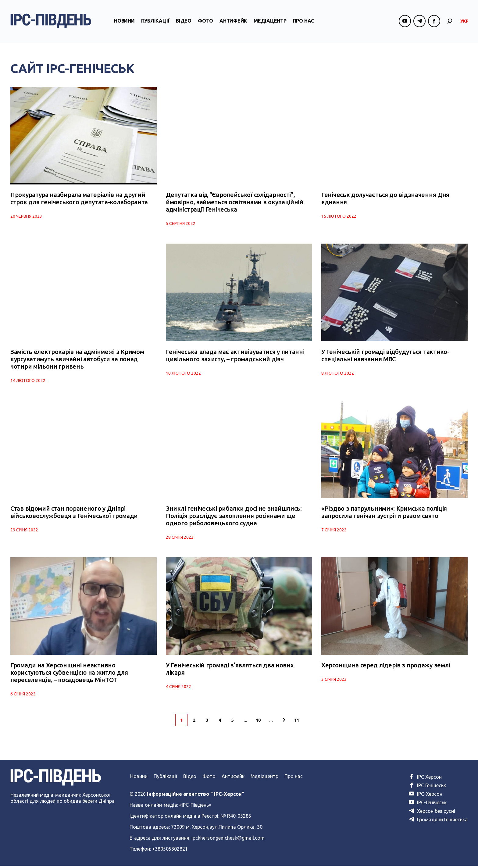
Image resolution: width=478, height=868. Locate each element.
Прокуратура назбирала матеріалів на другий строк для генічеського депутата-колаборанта (79, 199)
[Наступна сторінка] (284, 722)
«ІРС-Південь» (195, 807)
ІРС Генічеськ (427, 788)
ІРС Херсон (425, 779)
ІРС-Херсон (426, 796)
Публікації (155, 22)
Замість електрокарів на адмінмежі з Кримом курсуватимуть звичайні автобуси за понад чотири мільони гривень (77, 360)
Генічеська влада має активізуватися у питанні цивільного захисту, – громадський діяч (235, 356)
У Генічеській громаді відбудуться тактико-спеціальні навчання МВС (385, 356)
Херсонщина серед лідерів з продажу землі (386, 667)
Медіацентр (270, 22)
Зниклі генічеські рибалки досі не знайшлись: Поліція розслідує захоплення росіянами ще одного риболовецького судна (234, 517)
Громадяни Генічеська (438, 822)
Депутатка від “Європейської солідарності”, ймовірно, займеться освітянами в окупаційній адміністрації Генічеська (235, 203)
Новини (124, 22)
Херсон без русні (432, 813)
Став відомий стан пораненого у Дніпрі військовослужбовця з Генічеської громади (74, 514)
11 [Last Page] (297, 722)
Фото (205, 22)
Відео (184, 22)
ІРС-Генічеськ (428, 805)
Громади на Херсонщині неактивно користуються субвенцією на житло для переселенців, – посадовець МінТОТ (69, 675)
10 (258, 722)
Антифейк (233, 22)
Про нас (303, 22)
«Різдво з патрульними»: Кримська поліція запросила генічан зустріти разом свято (384, 514)
